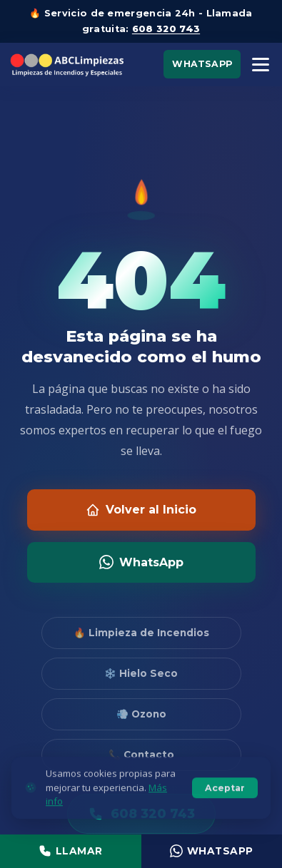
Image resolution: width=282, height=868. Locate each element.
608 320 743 (166, 29)
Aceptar (225, 797)
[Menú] (261, 65)
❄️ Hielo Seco (141, 673)
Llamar (71, 851)
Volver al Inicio (141, 510)
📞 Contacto (141, 755)
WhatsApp (202, 64)
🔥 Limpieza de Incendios (141, 633)
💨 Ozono (141, 714)
